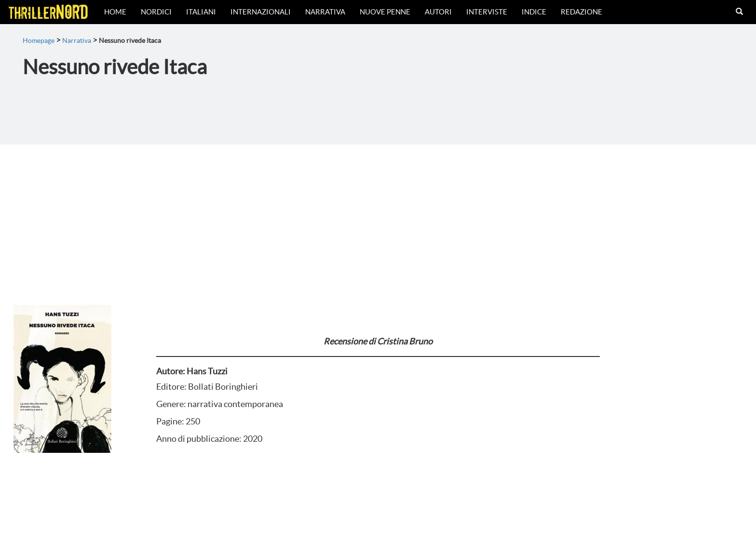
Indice (534, 12)
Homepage (39, 40)
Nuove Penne (385, 12)
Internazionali (261, 12)
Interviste (487, 12)
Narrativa (325, 12)
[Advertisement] (378, 217)
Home (115, 12)
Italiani (201, 12)
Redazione (581, 12)
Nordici (156, 12)
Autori (438, 12)
